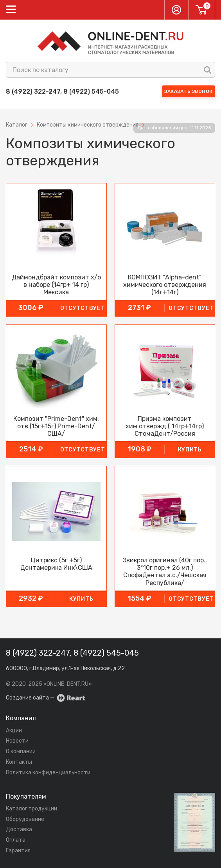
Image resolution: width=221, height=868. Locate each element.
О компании (21, 751)
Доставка (19, 829)
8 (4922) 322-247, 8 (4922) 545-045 (62, 92)
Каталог (17, 125)
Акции (14, 731)
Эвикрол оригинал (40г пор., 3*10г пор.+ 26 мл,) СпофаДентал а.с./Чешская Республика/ (165, 572)
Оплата (16, 840)
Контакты (19, 762)
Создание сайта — (45, 698)
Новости (17, 741)
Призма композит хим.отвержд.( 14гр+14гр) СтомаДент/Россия (165, 426)
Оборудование (25, 819)
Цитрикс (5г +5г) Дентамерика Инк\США (56, 564)
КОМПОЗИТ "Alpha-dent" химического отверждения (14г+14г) (165, 285)
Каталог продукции (31, 809)
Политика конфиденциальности (48, 773)
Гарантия (18, 851)
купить (190, 450)
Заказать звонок (189, 91)
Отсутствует (83, 308)
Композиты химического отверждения (88, 125)
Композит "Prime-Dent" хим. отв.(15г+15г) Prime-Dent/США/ (56, 426)
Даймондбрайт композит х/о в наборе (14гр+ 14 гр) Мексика (56, 285)
